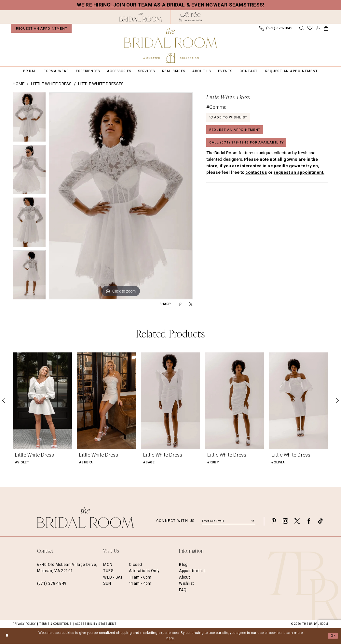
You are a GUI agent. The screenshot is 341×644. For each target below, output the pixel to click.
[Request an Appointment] (41, 28)
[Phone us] (276, 28)
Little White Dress (51, 84)
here (170, 639)
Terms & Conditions (55, 624)
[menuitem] (41, 28)
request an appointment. (299, 174)
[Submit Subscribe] (253, 521)
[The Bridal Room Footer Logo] (86, 518)
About (184, 578)
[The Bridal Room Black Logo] (141, 17)
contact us (256, 174)
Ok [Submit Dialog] (333, 636)
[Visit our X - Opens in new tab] (297, 521)
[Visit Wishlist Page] (310, 28)
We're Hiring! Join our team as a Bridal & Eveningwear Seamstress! (171, 5)
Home (19, 84)
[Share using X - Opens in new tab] (191, 305)
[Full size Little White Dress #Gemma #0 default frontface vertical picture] (121, 196)
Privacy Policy (24, 624)
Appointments (192, 571)
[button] (318, 28)
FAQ (183, 590)
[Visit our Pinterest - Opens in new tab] (274, 521)
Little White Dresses (101, 84)
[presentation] (42, 401)
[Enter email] (229, 521)
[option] (29, 119)
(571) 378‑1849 (52, 584)
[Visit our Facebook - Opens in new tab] (309, 521)
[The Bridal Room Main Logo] (170, 45)
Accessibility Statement (96, 624)
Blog (183, 565)
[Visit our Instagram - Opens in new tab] (285, 521)
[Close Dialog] (7, 636)
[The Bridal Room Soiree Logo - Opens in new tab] (190, 17)
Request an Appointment (236, 131)
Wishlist (186, 584)
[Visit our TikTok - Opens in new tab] (321, 521)
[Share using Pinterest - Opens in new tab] (180, 305)
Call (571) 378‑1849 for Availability (248, 144)
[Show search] (302, 28)
